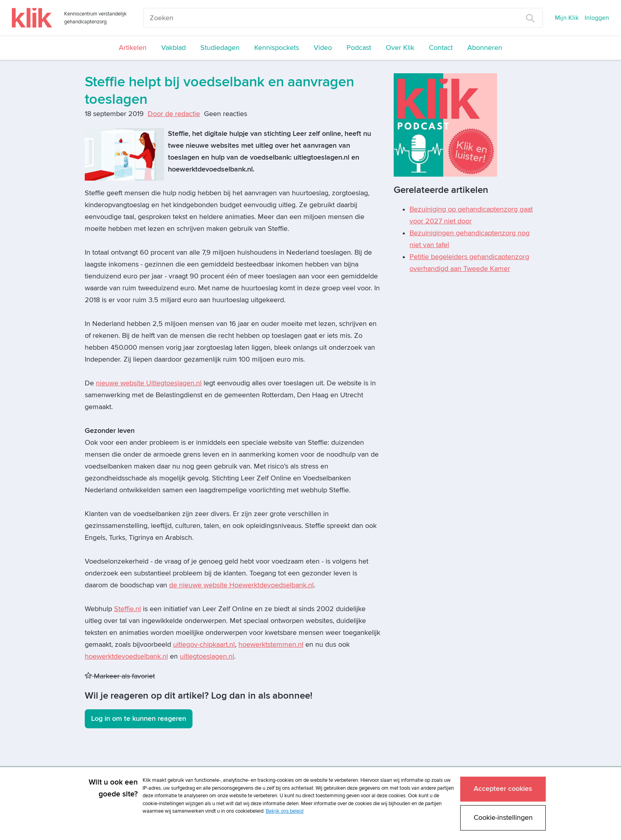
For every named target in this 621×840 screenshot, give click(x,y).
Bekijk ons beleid (285, 811)
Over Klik (400, 48)
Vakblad (173, 48)
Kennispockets (277, 48)
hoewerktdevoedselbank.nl (126, 656)
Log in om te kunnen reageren (139, 719)
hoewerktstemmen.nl (271, 645)
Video (323, 48)
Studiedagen (220, 48)
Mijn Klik (567, 18)
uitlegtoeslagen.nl (207, 656)
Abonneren (485, 48)
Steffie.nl (128, 609)
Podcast (359, 48)
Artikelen (133, 48)
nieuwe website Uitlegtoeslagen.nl (149, 383)
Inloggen (597, 18)
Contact (441, 48)
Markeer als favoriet (120, 676)
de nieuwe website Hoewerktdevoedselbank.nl (241, 585)
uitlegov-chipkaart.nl (204, 645)
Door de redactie (174, 114)
